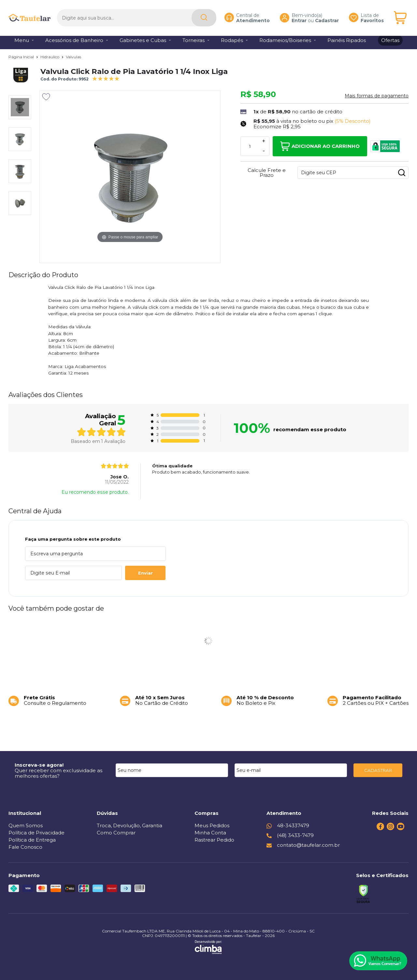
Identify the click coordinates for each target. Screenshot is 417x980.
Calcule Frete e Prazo (267, 173)
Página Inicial (22, 57)
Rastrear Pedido (214, 840)
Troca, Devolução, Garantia (129, 825)
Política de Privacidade (36, 833)
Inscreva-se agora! (39, 765)
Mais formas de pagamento (377, 96)
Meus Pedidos (212, 825)
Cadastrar (327, 18)
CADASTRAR (378, 770)
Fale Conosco (25, 847)
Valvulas (73, 57)
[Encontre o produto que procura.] (204, 16)
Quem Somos (26, 825)
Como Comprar (116, 833)
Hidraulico (50, 57)
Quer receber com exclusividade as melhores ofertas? (58, 773)
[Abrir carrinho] (400, 16)
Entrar (299, 18)
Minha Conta (210, 833)
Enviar (145, 573)
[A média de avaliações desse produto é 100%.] (106, 78)
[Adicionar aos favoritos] (46, 97)
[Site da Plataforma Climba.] (208, 947)
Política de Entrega (32, 840)
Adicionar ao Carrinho (320, 146)
